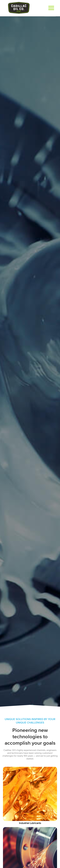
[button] (51, 8)
